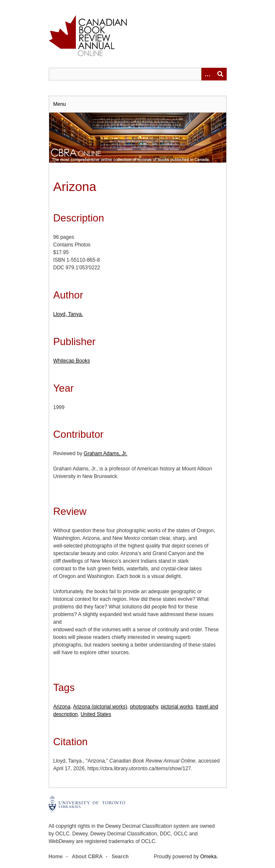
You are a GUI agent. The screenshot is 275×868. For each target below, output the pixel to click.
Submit (220, 74)
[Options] (208, 74)
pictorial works (177, 707)
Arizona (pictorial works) (100, 707)
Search (120, 857)
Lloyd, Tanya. (68, 314)
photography (144, 707)
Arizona (62, 707)
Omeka (208, 857)
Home (56, 857)
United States (96, 714)
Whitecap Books (72, 361)
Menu (60, 104)
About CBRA (87, 857)
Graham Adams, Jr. (106, 453)
